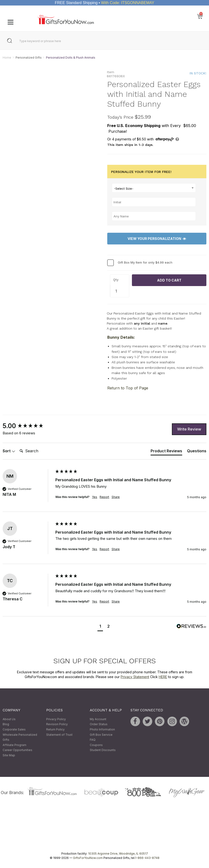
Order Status (99, 724)
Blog (6, 724)
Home (7, 58)
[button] (100, 627)
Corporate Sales (14, 729)
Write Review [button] (189, 429)
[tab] (166, 452)
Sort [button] (9, 451)
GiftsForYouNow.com (88, 858)
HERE (163, 677)
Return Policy (55, 729)
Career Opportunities (17, 750)
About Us (9, 719)
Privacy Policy (56, 719)
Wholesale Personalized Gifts (20, 737)
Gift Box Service (101, 735)
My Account (98, 719)
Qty (116, 280)
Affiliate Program (14, 745)
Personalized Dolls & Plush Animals (71, 58)
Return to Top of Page (128, 388)
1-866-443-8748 (147, 858)
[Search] (37, 451)
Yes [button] (95, 497)
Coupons (96, 745)
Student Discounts (103, 750)
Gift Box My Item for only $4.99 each (145, 262)
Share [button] (116, 497)
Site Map (9, 755)
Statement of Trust (59, 735)
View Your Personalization (157, 239)
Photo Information (102, 729)
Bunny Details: (121, 337)
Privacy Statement (135, 677)
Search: (18, 446)
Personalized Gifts (29, 58)
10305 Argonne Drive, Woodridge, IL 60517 (118, 854)
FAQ (93, 740)
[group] (28, 426)
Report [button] (104, 497)
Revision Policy (57, 724)
